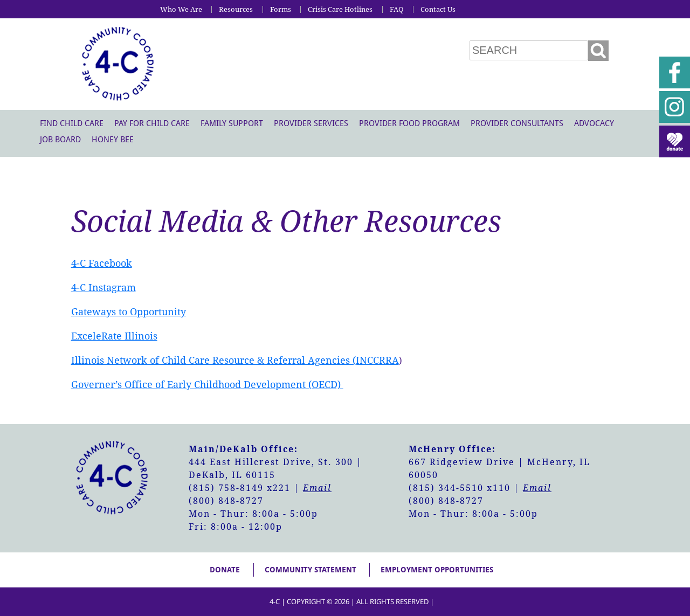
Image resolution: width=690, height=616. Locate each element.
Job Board (60, 140)
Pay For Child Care (152, 123)
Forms (281, 9)
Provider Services (311, 123)
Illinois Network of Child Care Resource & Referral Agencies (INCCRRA (235, 360)
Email (317, 488)
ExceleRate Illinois (114, 336)
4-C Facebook (102, 263)
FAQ (397, 9)
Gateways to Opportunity (129, 312)
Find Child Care (72, 123)
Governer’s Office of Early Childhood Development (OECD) (207, 385)
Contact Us (438, 9)
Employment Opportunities (437, 570)
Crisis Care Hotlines (340, 9)
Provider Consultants (517, 123)
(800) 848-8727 (226, 501)
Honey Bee (113, 140)
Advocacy (594, 123)
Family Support (232, 123)
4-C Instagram (103, 288)
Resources (236, 9)
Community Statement (310, 570)
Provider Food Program (409, 123)
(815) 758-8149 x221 (240, 488)
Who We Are (181, 9)
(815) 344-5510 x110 (460, 488)
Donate (225, 570)
